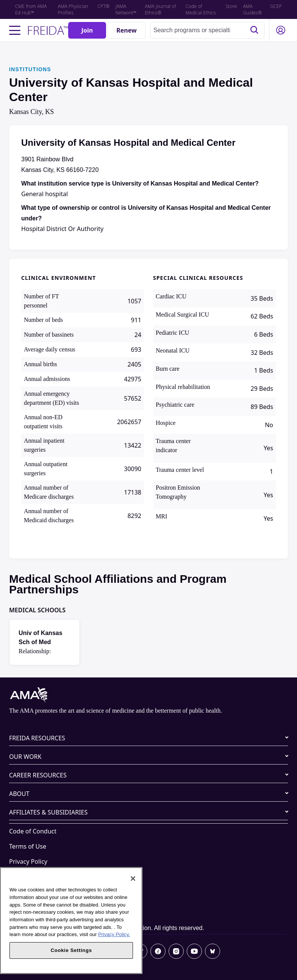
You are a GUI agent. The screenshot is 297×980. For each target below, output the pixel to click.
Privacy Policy (28, 861)
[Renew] (127, 30)
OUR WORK (25, 757)
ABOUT (19, 794)
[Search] (254, 30)
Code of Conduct (33, 831)
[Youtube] (194, 951)
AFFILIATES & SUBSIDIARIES (48, 812)
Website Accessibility (38, 877)
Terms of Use (28, 846)
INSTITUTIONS (30, 69)
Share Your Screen (35, 892)
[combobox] (207, 30)
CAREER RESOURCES (38, 775)
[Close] (133, 879)
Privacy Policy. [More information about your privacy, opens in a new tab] (114, 934)
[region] (71, 921)
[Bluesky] (213, 951)
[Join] (87, 30)
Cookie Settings (31, 907)
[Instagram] (176, 951)
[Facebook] (158, 951)
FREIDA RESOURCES (37, 738)
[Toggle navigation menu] (15, 30)
